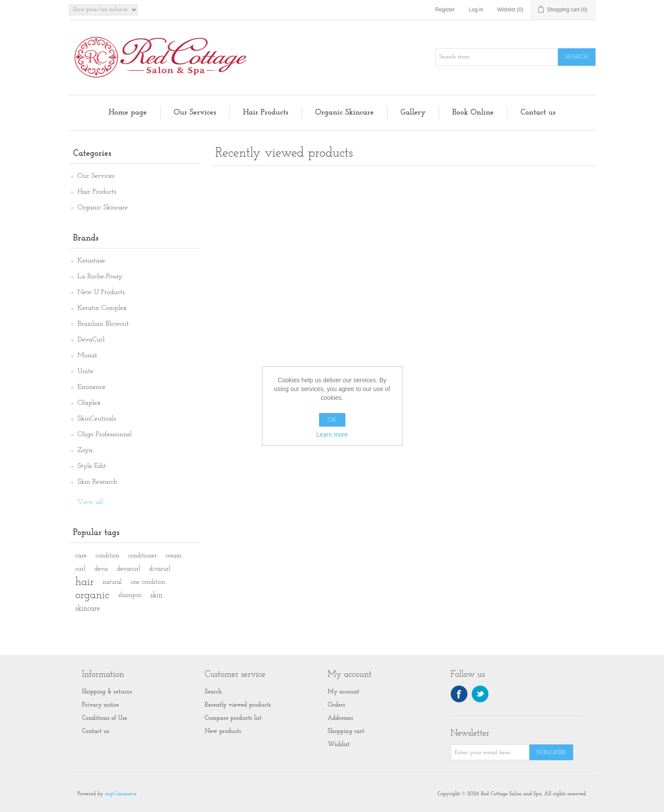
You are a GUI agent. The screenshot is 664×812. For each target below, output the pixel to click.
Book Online (473, 113)
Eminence (92, 387)
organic (93, 595)
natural (112, 582)
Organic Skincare (345, 113)
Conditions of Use (105, 718)
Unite (86, 371)
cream (173, 556)
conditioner (142, 556)
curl (81, 569)
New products (223, 731)
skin (156, 595)
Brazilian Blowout (103, 324)
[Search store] (497, 57)
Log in (476, 10)
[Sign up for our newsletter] (490, 752)
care (81, 556)
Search (214, 692)
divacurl (160, 569)
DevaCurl (91, 340)
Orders (337, 705)
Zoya (85, 450)
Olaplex (89, 403)
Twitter (480, 694)
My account (344, 692)
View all (90, 502)
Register (445, 10)
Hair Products (266, 113)
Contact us (538, 113)
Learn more (332, 435)
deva (101, 569)
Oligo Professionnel (105, 435)
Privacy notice (101, 705)
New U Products (101, 292)
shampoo (130, 595)
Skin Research (98, 482)
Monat (88, 356)
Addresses (341, 718)
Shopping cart (346, 731)
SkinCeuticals (97, 419)
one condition (148, 582)
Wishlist (339, 745)
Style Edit (92, 466)
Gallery (413, 113)
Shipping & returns (107, 692)
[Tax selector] (103, 10)
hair (85, 582)
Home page (127, 113)
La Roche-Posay (100, 277)
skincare (88, 609)
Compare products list (233, 718)
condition (108, 556)
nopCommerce (121, 794)
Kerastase (92, 261)
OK (332, 420)
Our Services (195, 113)
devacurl (129, 569)
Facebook (459, 694)
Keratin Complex (102, 308)
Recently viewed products (238, 705)
